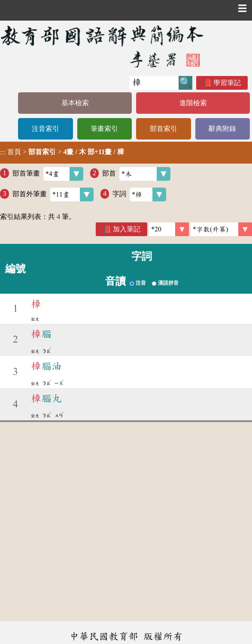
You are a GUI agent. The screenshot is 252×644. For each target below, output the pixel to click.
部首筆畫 (48, 174)
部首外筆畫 (53, 194)
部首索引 (164, 129)
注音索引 (46, 129)
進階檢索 (193, 103)
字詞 (139, 194)
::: (3, 153)
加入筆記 (127, 229)
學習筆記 (227, 83)
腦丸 (46, 398)
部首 (136, 174)
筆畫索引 (104, 129)
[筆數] (169, 229)
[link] (221, 229)
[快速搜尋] (154, 83)
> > (62, 152)
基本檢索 (75, 103)
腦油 (46, 366)
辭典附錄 (222, 129)
